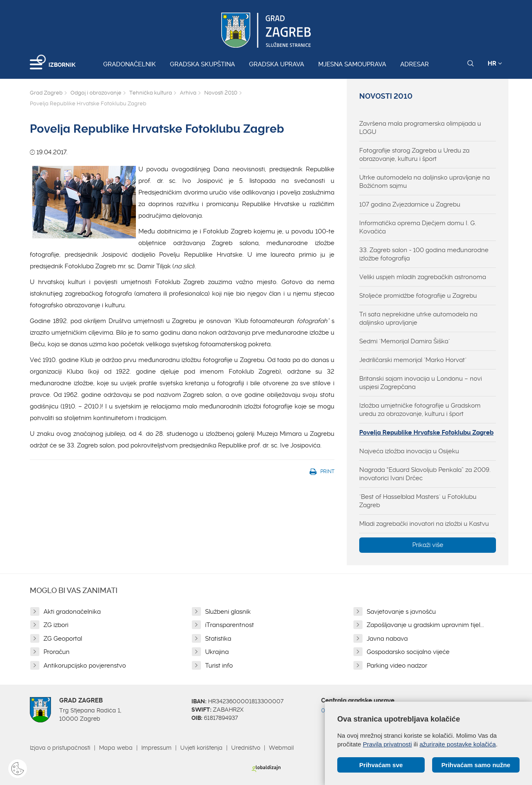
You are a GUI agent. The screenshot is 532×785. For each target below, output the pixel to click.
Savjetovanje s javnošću (401, 612)
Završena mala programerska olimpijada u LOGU (420, 128)
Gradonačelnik (129, 64)
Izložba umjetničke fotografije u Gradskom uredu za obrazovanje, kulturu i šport (420, 410)
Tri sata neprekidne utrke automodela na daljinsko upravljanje (418, 318)
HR (495, 63)
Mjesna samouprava (352, 64)
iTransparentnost (230, 625)
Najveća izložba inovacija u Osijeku (409, 451)
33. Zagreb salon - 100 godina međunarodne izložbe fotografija (424, 254)
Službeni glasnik (228, 612)
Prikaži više (428, 545)
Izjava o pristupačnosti (60, 748)
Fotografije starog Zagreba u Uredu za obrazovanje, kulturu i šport (414, 155)
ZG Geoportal (63, 639)
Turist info (219, 666)
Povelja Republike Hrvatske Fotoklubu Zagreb (426, 433)
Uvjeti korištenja (201, 748)
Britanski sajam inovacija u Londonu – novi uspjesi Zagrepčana (421, 383)
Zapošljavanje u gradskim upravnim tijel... (425, 625)
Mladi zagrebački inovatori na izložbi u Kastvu (424, 524)
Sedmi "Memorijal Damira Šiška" (405, 341)
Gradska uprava (277, 64)
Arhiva (188, 93)
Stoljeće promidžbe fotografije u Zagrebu (418, 296)
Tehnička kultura (151, 93)
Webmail (281, 748)
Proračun (57, 652)
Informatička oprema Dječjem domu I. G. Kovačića (418, 227)
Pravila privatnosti (387, 744)
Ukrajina (217, 652)
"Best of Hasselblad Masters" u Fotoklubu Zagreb (418, 501)
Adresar (415, 64)
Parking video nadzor (397, 666)
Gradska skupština (202, 64)
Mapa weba (116, 748)
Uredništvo (246, 748)
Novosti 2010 (221, 93)
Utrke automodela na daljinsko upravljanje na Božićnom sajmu (424, 182)
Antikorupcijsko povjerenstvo (85, 666)
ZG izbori (56, 625)
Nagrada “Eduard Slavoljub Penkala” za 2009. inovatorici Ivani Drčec (425, 474)
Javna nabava (387, 639)
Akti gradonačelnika (72, 612)
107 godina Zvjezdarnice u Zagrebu (410, 204)
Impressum (156, 748)
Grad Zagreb (46, 93)
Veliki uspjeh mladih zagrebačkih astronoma (423, 277)
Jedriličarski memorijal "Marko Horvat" (413, 360)
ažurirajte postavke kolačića (457, 744)
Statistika (218, 639)
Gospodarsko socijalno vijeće (408, 652)
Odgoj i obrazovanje (96, 93)
